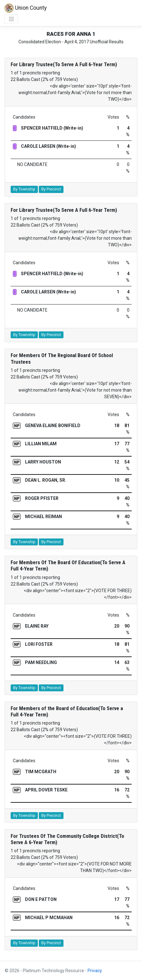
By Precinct (51, 189)
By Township (24, 189)
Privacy (95, 971)
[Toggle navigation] (11, 19)
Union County (25, 8)
